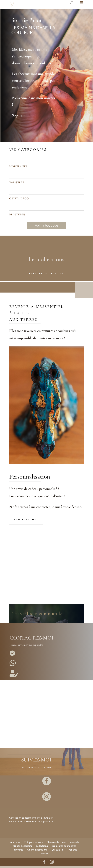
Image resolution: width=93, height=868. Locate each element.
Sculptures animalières (64, 848)
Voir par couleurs (34, 844)
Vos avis (73, 851)
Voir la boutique (46, 225)
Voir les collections (46, 273)
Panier (45, 855)
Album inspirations (37, 851)
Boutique (15, 844)
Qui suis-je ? (58, 851)
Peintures (18, 851)
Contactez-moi (26, 521)
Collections (42, 848)
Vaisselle (75, 844)
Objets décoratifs (23, 848)
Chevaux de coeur (56, 844)
